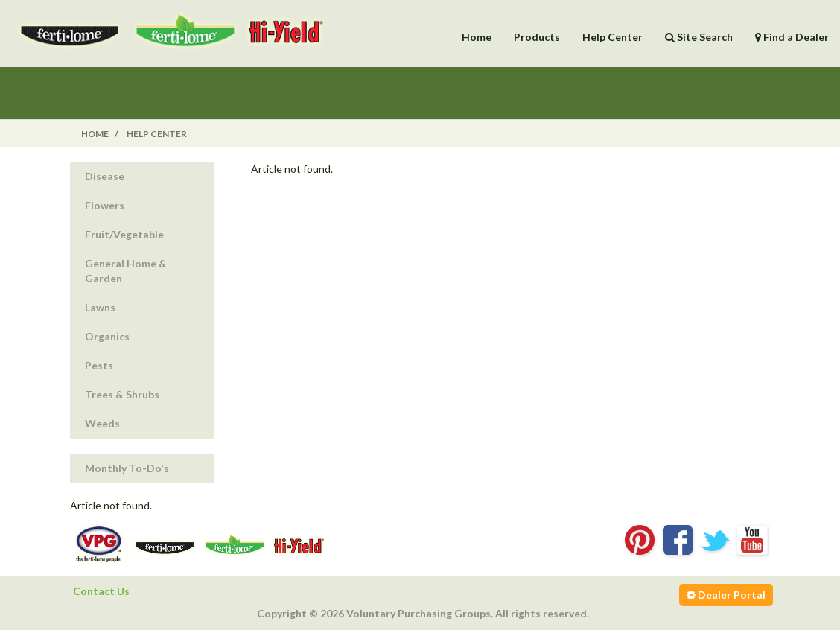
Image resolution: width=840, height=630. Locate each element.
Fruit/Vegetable (124, 234)
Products (537, 37)
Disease (105, 176)
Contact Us (101, 591)
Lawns (100, 307)
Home (477, 37)
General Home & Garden (126, 271)
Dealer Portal (726, 595)
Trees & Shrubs (122, 394)
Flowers (105, 205)
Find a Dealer (792, 37)
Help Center (612, 37)
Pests (99, 365)
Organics (107, 336)
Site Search (699, 37)
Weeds (102, 423)
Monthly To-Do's (127, 468)
